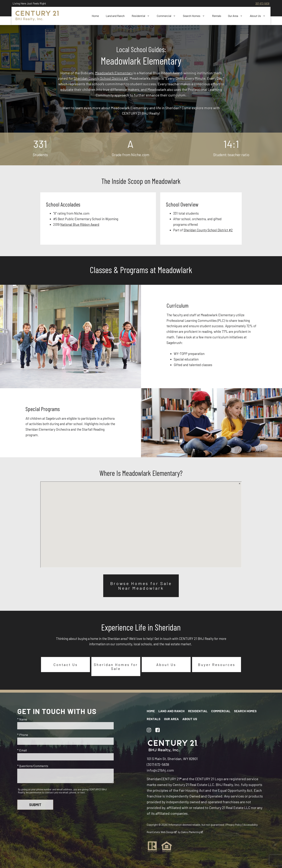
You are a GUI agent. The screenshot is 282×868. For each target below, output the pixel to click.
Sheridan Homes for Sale (116, 667)
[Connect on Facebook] (158, 730)
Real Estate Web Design (162, 832)
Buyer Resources (217, 665)
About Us (166, 665)
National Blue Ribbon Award (80, 225)
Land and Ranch (115, 16)
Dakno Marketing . (192, 832)
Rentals (217, 16)
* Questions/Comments (33, 766)
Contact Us (66, 665)
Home (95, 16)
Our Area (171, 719)
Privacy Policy (234, 825)
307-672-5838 (262, 3)
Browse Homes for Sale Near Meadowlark (141, 586)
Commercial (221, 711)
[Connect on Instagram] (149, 730)
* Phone (23, 735)
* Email (22, 750)
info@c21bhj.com (160, 770)
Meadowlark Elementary (114, 73)
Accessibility (251, 825)
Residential (198, 711)
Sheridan (154, 779)
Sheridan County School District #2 (101, 78)
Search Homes (245, 711)
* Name (22, 719)
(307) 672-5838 (158, 764)
